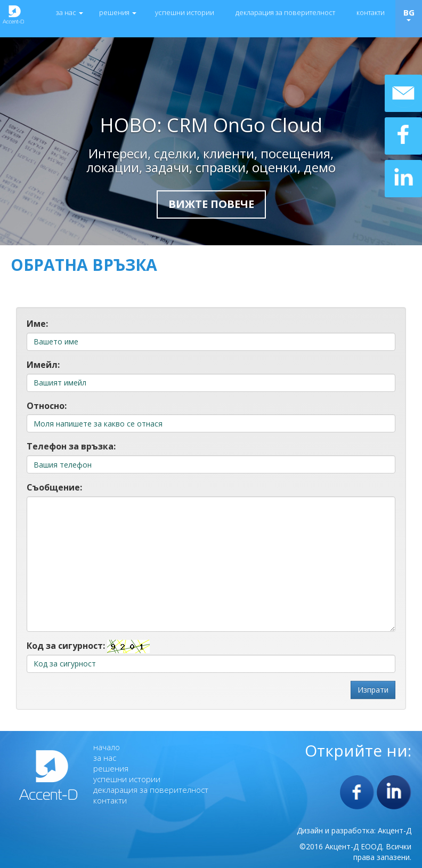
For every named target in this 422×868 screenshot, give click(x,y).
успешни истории (185, 12)
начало (107, 747)
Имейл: (43, 365)
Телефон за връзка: (71, 446)
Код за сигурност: (66, 646)
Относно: (47, 406)
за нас (70, 12)
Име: (37, 324)
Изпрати (373, 690)
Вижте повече (211, 204)
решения (118, 12)
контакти (371, 12)
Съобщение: (54, 487)
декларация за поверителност (285, 12)
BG (409, 14)
